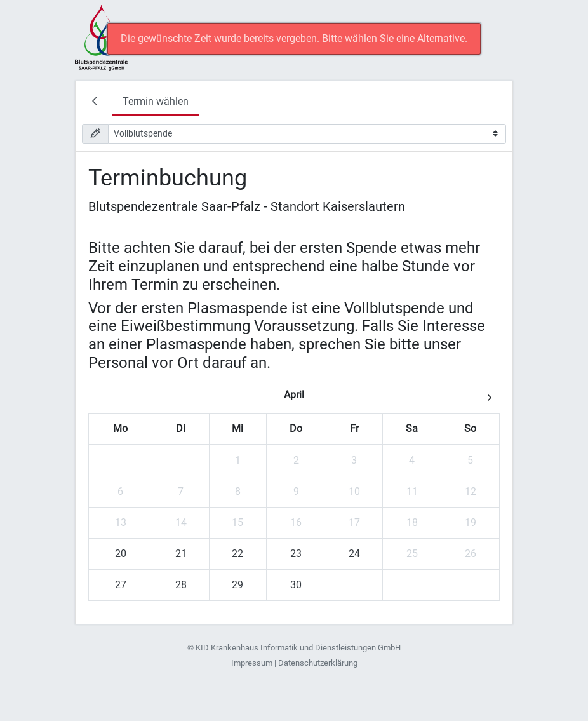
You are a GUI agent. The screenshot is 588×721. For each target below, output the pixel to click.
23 (296, 554)
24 (354, 554)
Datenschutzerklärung (318, 663)
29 (237, 585)
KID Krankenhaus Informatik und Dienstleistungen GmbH (298, 648)
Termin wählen (156, 101)
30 (296, 585)
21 (181, 554)
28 (181, 585)
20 (121, 554)
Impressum (252, 663)
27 (121, 585)
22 (237, 554)
